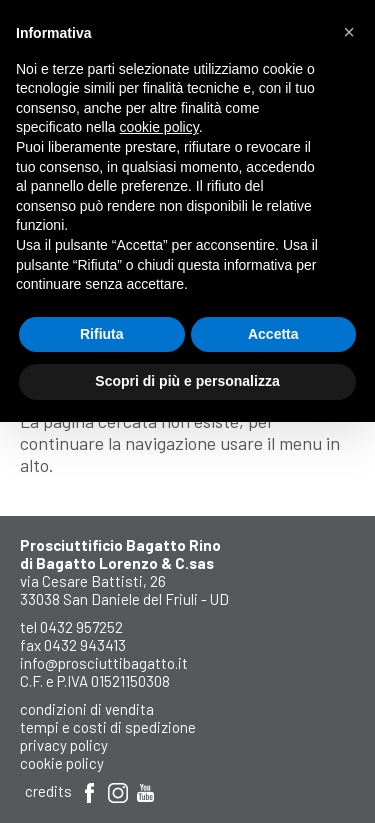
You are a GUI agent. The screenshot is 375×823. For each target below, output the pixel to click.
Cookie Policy (62, 763)
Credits (48, 791)
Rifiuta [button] (102, 334)
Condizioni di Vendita (87, 709)
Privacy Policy (64, 745)
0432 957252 (81, 627)
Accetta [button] (273, 334)
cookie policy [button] (159, 127)
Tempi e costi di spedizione (108, 727)
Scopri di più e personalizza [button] (187, 381)
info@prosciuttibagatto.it (104, 663)
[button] (349, 32)
